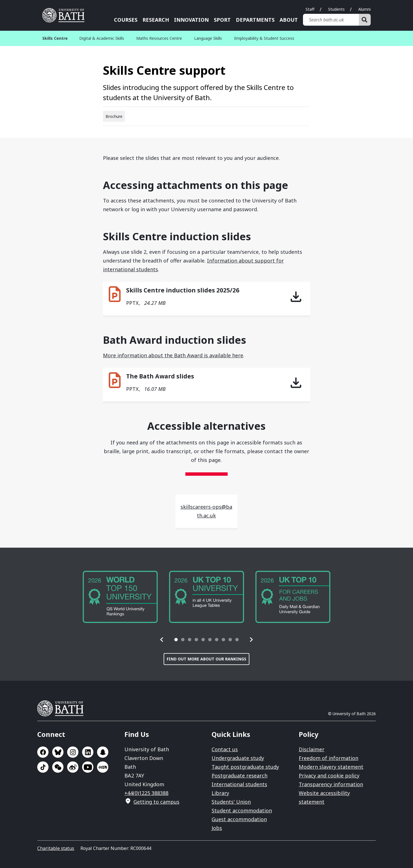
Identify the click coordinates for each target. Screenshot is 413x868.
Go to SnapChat (103, 752)
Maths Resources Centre (159, 38)
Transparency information (331, 784)
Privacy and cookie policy (329, 776)
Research (156, 20)
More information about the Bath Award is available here (173, 355)
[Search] (365, 20)
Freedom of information (329, 758)
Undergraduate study (238, 758)
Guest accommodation (239, 819)
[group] (120, 597)
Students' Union (231, 802)
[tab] (176, 640)
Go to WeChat (58, 767)
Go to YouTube (88, 767)
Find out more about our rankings (206, 659)
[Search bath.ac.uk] (331, 20)
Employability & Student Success (264, 38)
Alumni (364, 9)
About (289, 20)
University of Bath (63, 708)
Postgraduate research (240, 776)
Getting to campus (156, 802)
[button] (162, 640)
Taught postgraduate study (245, 767)
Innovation (191, 20)
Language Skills (208, 38)
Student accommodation (242, 810)
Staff (310, 9)
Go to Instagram (73, 752)
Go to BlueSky (58, 752)
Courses (126, 20)
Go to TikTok (43, 767)
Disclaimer (312, 749)
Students (336, 9)
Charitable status (56, 848)
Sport (222, 20)
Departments (255, 20)
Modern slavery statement (331, 767)
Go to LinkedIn (88, 752)
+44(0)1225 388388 (146, 793)
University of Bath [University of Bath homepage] (65, 15)
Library (220, 793)
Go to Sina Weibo (73, 767)
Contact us (225, 749)
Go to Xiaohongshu (103, 767)
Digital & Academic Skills (102, 38)
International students (239, 784)
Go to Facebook (43, 752)
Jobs (217, 828)
